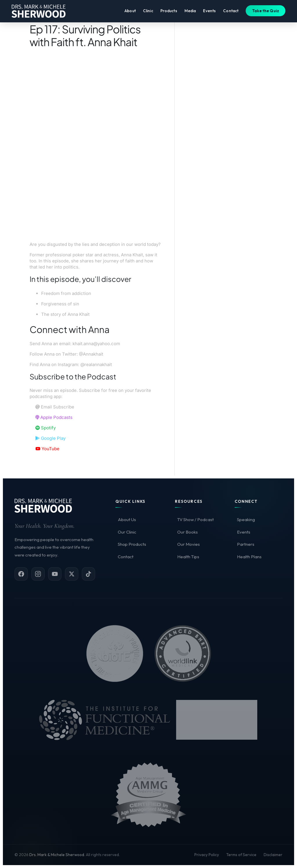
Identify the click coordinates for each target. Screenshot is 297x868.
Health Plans (249, 557)
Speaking (246, 519)
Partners (246, 544)
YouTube (47, 449)
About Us (127, 519)
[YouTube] (55, 574)
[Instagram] (38, 574)
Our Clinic (127, 532)
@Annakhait (91, 354)
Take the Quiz (266, 12)
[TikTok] (88, 574)
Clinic (148, 12)
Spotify (46, 428)
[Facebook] (21, 574)
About (130, 12)
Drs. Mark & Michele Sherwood (57, 855)
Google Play (50, 438)
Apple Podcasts (54, 417)
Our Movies (189, 544)
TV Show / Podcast (195, 519)
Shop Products (132, 544)
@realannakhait (96, 364)
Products (169, 12)
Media (190, 12)
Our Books (188, 532)
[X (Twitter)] (72, 574)
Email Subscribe (55, 407)
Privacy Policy (207, 855)
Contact (231, 12)
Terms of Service (241, 855)
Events (209, 12)
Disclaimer (273, 855)
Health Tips (188, 557)
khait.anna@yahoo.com (96, 344)
